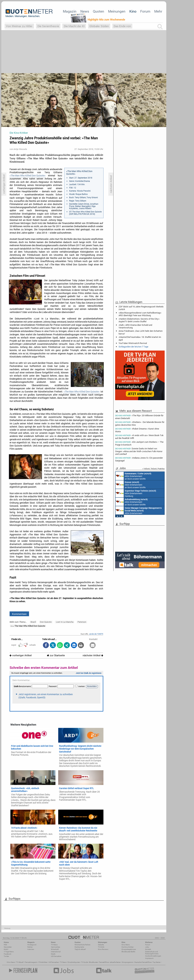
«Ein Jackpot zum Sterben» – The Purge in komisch (139, 443)
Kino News (11, 962)
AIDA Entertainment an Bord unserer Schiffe (133, 476)
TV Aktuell (20, 962)
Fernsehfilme (104, 962)
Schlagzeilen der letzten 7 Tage (133, 347)
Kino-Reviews (103, 949)
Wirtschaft (55, 949)
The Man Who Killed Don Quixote (28, 626)
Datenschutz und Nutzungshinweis (152, 953)
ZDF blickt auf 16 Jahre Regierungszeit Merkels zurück (141, 308)
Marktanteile (79, 947)
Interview (31, 949)
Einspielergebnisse (129, 949)
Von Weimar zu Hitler (19, 26)
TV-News (54, 945)
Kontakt (148, 949)
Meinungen (117, 11)
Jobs (147, 947)
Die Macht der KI (74, 26)
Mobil (6, 949)
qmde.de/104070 (96, 634)
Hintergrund (32, 945)
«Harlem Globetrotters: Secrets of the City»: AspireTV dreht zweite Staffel (139, 320)
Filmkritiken (43, 962)
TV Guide (85, 962)
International (56, 952)
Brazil (33, 622)
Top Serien (157, 962)
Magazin (70, 11)
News (85, 11)
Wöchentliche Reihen (82, 945)
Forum (145, 11)
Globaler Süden (99, 26)
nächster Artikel (93, 655)
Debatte (101, 945)
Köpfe (53, 954)
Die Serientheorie (48, 26)
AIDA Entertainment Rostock (139, 510)
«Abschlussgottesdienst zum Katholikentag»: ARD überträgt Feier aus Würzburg (140, 314)
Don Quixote (46, 622)
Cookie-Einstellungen (153, 956)
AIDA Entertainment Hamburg (136, 493)
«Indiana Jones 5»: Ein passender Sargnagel (139, 459)
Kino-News (126, 945)
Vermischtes (56, 947)
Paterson (82, 622)
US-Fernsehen (56, 956)
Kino (133, 11)
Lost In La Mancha (65, 622)
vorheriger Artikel (21, 655)
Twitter (6, 956)
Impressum (149, 958)
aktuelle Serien (115, 962)
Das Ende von (122, 26)
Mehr (158, 11)
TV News (63, 962)
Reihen (30, 947)
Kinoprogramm (128, 962)
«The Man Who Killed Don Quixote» (28, 176)
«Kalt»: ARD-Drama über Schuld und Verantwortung (135, 326)
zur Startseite (56, 655)
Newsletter (8, 947)
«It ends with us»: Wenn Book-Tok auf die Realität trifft (139, 437)
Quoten (98, 11)
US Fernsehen (54, 962)
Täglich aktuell (80, 949)
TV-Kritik (101, 947)
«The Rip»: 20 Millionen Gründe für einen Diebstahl (139, 417)
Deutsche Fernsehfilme (143, 962)
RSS (5, 945)
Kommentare (19, 614)
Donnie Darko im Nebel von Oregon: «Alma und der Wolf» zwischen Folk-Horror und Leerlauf (139, 451)
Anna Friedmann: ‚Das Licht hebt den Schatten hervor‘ (141, 332)
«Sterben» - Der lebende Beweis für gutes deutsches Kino (140, 423)
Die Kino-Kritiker (128, 947)
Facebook (8, 954)
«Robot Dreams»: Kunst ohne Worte (137, 430)
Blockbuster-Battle (128, 952)
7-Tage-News (9, 952)
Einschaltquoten (74, 962)
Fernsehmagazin (31, 962)
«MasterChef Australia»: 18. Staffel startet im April (140, 338)
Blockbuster (93, 962)
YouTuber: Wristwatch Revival (133, 343)
